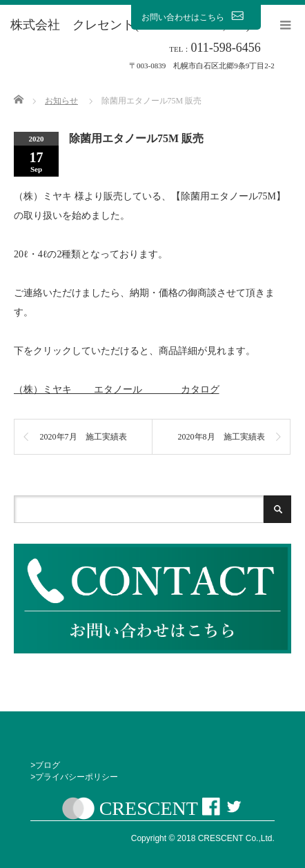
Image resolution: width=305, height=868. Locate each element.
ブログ (48, 765)
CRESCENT (149, 809)
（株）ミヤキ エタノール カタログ (117, 389)
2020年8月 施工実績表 (222, 437)
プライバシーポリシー (77, 777)
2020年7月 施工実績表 (83, 437)
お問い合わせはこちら (196, 17)
